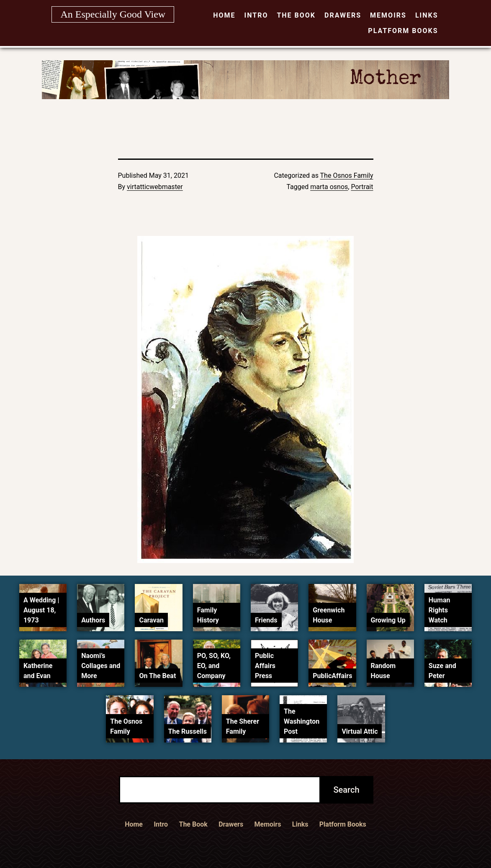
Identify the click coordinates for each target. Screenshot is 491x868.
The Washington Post (302, 721)
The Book (296, 15)
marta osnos (329, 187)
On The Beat (157, 676)
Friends (266, 620)
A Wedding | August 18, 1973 (41, 610)
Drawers (343, 15)
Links (427, 15)
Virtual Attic (360, 731)
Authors (93, 620)
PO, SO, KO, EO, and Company (214, 666)
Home (224, 15)
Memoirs (388, 15)
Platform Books (403, 31)
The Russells (188, 731)
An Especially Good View (113, 14)
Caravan (151, 620)
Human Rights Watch (440, 610)
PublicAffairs (332, 676)
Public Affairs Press (265, 666)
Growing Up (388, 620)
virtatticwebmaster (155, 187)
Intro (256, 15)
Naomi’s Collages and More (101, 666)
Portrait (362, 187)
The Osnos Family (347, 175)
